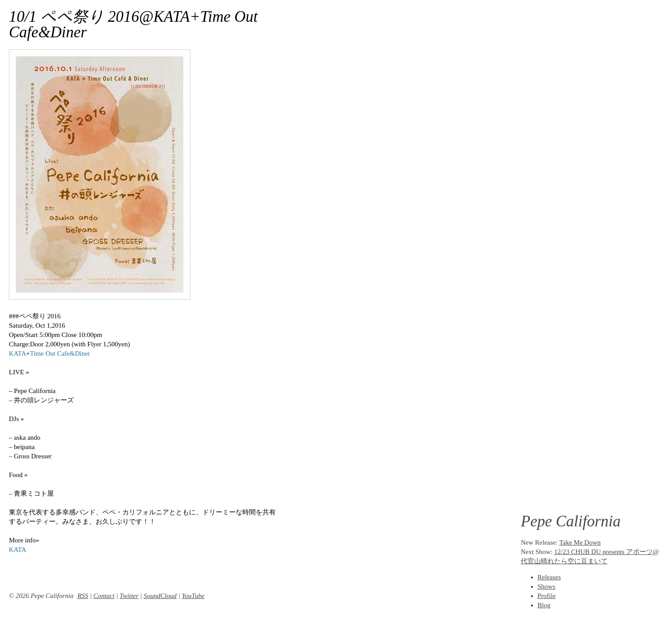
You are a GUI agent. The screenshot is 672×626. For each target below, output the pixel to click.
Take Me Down (580, 542)
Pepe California (571, 521)
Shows (547, 586)
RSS (83, 596)
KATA (18, 353)
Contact (104, 596)
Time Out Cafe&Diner (60, 353)
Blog (544, 605)
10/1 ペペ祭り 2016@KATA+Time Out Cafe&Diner (133, 24)
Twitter (129, 596)
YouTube (193, 596)
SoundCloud (160, 596)
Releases (549, 577)
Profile (547, 596)
